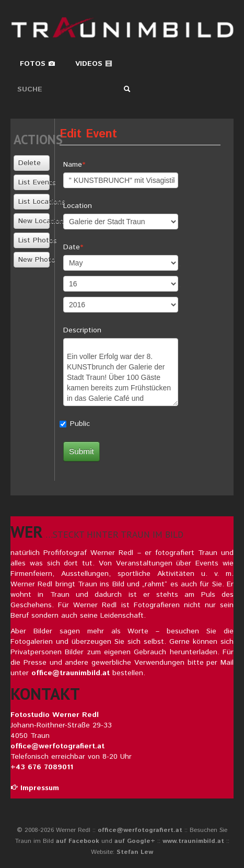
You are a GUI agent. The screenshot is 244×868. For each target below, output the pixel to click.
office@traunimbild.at (71, 673)
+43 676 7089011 (42, 767)
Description (82, 330)
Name (73, 165)
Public (80, 424)
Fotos (38, 64)
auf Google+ (135, 841)
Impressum (35, 788)
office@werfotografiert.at (57, 746)
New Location (34, 221)
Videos (94, 64)
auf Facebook (78, 841)
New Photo (34, 260)
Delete (30, 163)
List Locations (34, 202)
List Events (34, 182)
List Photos (34, 240)
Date (72, 247)
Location (78, 206)
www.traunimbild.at (193, 841)
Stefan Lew (135, 852)
